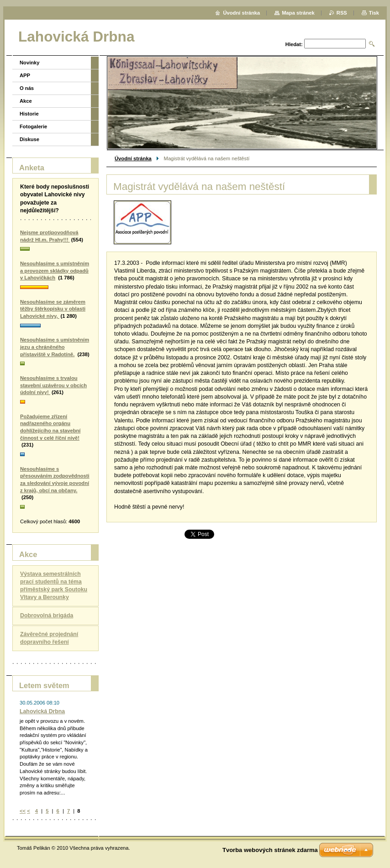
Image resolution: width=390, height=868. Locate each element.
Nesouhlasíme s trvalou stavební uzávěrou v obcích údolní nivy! (53, 385)
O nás (27, 88)
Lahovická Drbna (42, 711)
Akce (26, 101)
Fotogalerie (33, 126)
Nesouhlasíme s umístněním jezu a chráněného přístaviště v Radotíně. (55, 347)
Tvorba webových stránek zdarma (270, 850)
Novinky (30, 63)
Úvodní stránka (133, 158)
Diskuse (29, 139)
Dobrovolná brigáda (47, 615)
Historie (29, 114)
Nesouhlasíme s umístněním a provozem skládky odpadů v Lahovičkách (55, 271)
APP (25, 75)
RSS (342, 13)
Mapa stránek (298, 13)
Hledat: (294, 44)
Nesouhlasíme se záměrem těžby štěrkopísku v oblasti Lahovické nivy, (53, 309)
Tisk (374, 13)
